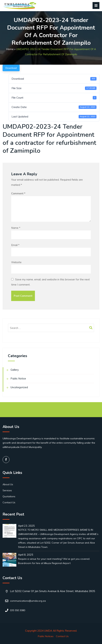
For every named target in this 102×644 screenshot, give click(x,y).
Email (15, 245)
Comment (18, 193)
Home (10, 49)
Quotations (9, 496)
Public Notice (18, 379)
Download (11, 68)
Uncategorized (19, 387)
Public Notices (46, 636)
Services (7, 490)
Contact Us (9, 502)
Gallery (15, 370)
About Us (8, 484)
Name (16, 228)
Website (16, 262)
